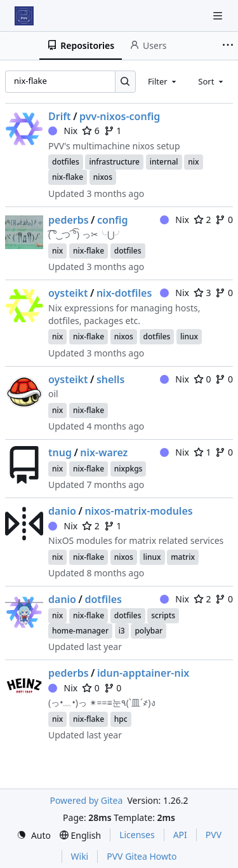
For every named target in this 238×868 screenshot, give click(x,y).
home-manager (80, 631)
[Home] (24, 16)
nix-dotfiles (124, 293)
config (113, 220)
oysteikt (68, 293)
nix (193, 162)
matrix (183, 557)
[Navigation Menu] (219, 16)
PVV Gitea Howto (142, 856)
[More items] (228, 46)
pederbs (69, 220)
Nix (63, 131)
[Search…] (125, 82)
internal (164, 162)
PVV (214, 835)
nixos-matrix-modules (138, 511)
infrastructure (114, 162)
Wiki (80, 856)
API (180, 835)
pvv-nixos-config (120, 116)
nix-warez (104, 452)
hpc (121, 719)
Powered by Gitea (86, 800)
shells (110, 379)
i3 (122, 631)
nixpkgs (129, 469)
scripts (163, 615)
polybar (149, 631)
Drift (60, 116)
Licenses (137, 835)
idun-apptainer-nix (143, 673)
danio (62, 511)
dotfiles (66, 162)
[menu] (34, 835)
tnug (60, 452)
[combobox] (163, 81)
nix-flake (68, 177)
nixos (103, 177)
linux (189, 336)
